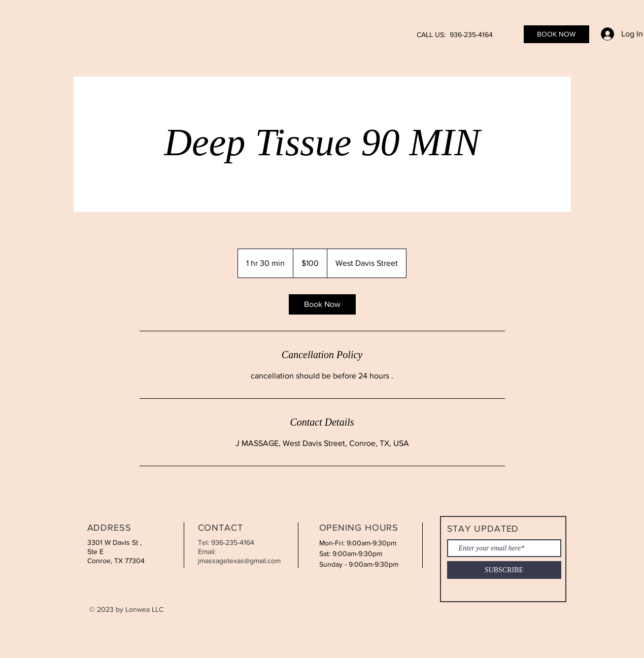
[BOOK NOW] (556, 34)
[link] (322, 304)
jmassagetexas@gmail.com (239, 561)
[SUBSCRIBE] (504, 570)
